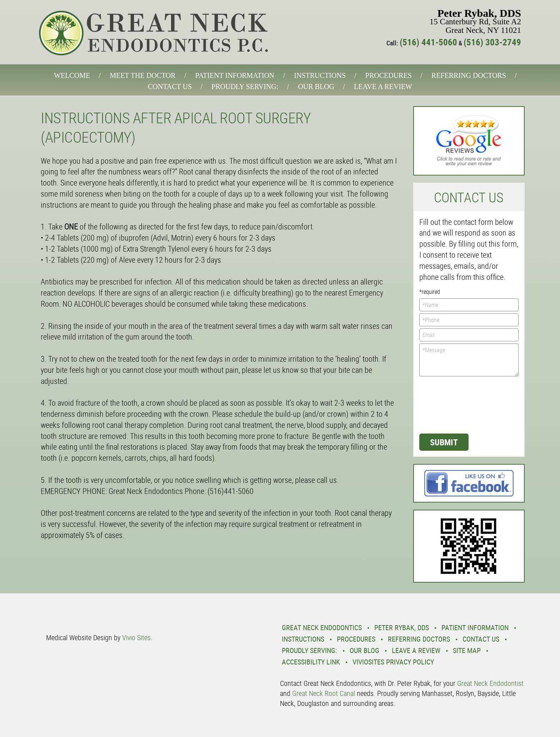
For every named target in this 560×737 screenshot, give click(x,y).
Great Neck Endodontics (322, 627)
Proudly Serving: (245, 86)
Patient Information (235, 75)
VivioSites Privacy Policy (393, 662)
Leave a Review (383, 86)
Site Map (467, 650)
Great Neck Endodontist (490, 683)
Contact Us (170, 86)
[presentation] (449, 404)
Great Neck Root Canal (324, 693)
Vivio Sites (136, 637)
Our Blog (316, 86)
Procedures (389, 75)
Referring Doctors (469, 75)
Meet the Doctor (142, 75)
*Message (469, 360)
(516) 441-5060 (428, 42)
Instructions (320, 75)
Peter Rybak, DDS (402, 627)
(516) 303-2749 (492, 42)
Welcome (72, 75)
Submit (444, 442)
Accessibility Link (311, 662)
